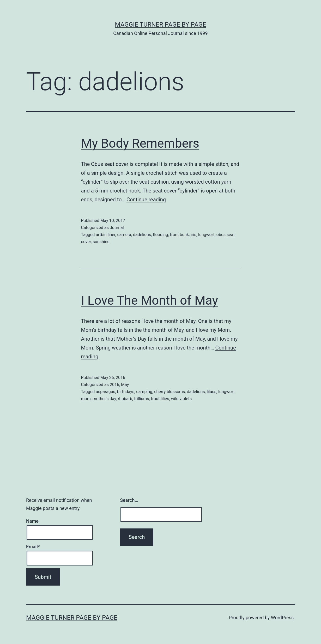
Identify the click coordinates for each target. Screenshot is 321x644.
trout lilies (160, 399)
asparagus (105, 392)
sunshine (101, 242)
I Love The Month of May (150, 300)
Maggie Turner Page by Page (161, 25)
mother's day (104, 399)
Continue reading (146, 200)
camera (124, 235)
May (125, 385)
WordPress (282, 618)
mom (86, 399)
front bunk (180, 235)
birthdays (126, 392)
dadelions (142, 235)
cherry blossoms (169, 392)
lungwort (206, 235)
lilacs (212, 392)
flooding (160, 235)
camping (144, 392)
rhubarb (125, 399)
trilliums (141, 399)
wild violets (181, 399)
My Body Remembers (140, 143)
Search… (129, 500)
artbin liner (105, 235)
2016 (114, 385)
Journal (117, 228)
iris (193, 235)
